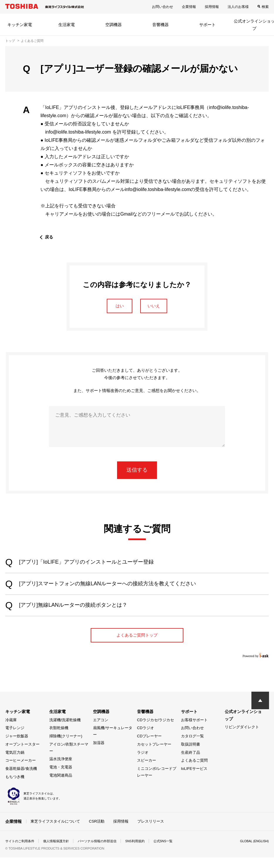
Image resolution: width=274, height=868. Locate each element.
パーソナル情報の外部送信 (104, 852)
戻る (50, 237)
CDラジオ (146, 739)
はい (114, 308)
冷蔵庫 (11, 730)
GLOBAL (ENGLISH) (252, 852)
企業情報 (189, 7)
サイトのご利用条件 (21, 852)
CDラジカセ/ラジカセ (155, 730)
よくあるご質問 (194, 771)
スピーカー (147, 771)
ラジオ (143, 763)
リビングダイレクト (242, 738)
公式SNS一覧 (175, 852)
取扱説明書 (191, 755)
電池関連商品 (61, 786)
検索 (265, 7)
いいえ (160, 308)
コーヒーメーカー (21, 771)
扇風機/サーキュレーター (113, 742)
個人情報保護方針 (60, 852)
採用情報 (212, 7)
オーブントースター (22, 755)
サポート (207, 25)
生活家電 (67, 25)
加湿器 (99, 753)
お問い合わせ (163, 7)
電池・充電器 (61, 778)
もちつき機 (15, 787)
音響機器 (160, 25)
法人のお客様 (238, 7)
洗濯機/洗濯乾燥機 (65, 730)
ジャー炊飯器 (17, 747)
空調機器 (114, 25)
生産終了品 (191, 763)
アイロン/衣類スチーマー (69, 758)
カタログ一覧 (192, 747)
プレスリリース (151, 832)
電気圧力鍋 (15, 763)
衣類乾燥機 (59, 739)
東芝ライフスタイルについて (55, 832)
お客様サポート (194, 730)
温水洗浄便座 (61, 770)
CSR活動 (97, 832)
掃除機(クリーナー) (66, 747)
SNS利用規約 (144, 852)
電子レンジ (15, 739)
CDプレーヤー (149, 747)
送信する (137, 473)
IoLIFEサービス (194, 779)
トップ (10, 41)
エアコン (101, 730)
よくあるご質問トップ (137, 644)
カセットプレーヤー (154, 755)
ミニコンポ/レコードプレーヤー (157, 783)
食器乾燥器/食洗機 (21, 779)
